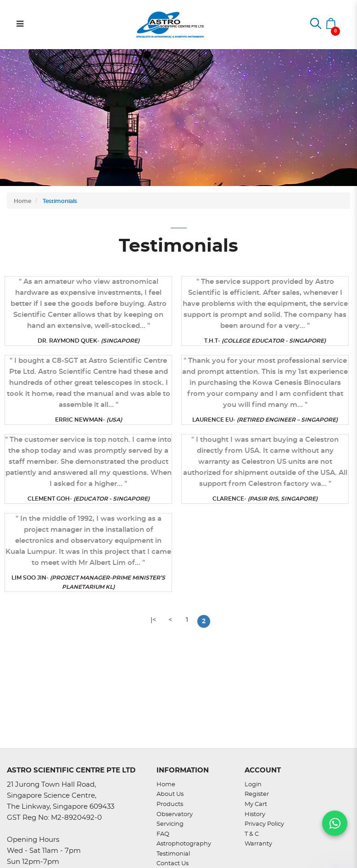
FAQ (163, 834)
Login (253, 785)
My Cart (256, 804)
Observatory (175, 814)
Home (22, 201)
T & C (252, 834)
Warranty (258, 844)
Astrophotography (184, 844)
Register (257, 794)
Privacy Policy (264, 824)
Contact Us (173, 864)
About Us (170, 794)
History (255, 814)
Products (170, 804)
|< (153, 620)
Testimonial (173, 854)
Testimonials (59, 201)
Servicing (170, 824)
